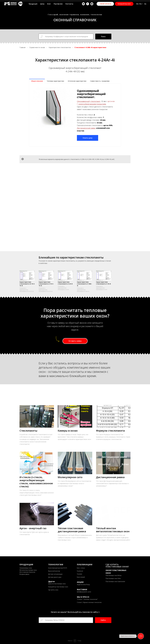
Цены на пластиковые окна (57, 584)
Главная (22, 47)
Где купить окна (53, 590)
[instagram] (92, 4)
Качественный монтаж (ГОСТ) (58, 568)
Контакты (69, 4)
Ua (145, 4)
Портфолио (58, 4)
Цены (42, 4)
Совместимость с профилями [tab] (100, 81)
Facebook (80, 571)
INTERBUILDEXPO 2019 (84, 592)
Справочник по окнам (37, 47)
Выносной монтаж (54, 571)
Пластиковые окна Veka (113, 578)
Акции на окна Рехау (83, 584)
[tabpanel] (75, 115)
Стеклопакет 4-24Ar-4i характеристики (90, 47)
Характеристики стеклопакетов (60, 47)
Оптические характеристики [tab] (77, 81)
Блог (49, 4)
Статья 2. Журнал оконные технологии (89, 602)
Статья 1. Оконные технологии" (87, 599)
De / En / (139, 4)
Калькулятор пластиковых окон (58, 587)
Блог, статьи (81, 568)
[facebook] (88, 4)
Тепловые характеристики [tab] (55, 81)
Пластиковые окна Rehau (114, 575)
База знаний (81, 577)
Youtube (79, 574)
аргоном (111, 101)
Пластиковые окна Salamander (115, 581)
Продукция (33, 4)
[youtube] (83, 4)
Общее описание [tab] (37, 81)
